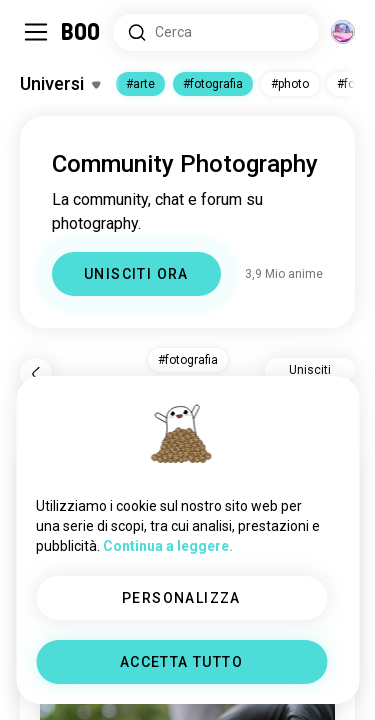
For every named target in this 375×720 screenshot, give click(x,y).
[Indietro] (36, 374)
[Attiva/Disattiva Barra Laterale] (36, 32)
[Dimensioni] (343, 32)
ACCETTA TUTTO (181, 662)
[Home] (81, 32)
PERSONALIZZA (181, 598)
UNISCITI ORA (136, 274)
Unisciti (310, 370)
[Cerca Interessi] (216, 32)
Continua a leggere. (168, 546)
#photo (298, 84)
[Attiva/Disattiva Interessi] (60, 84)
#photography (213, 84)
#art (137, 84)
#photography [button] (187, 360)
